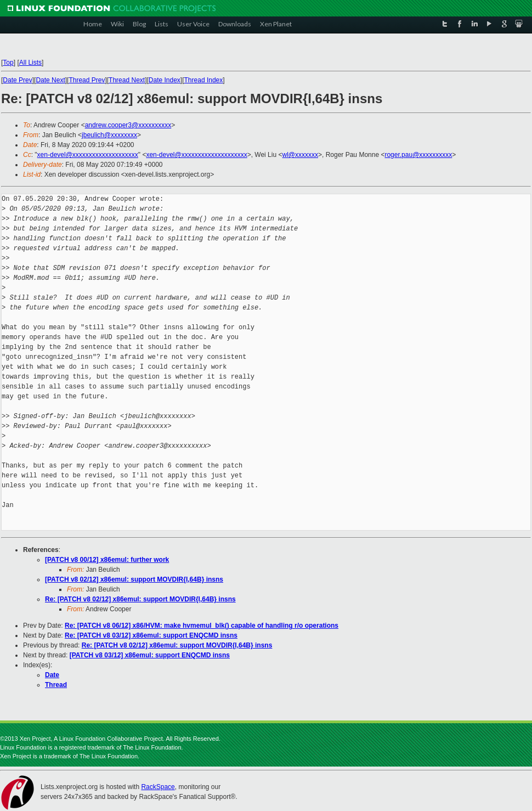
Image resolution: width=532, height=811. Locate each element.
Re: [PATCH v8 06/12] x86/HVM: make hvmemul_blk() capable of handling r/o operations (202, 626)
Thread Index (204, 80)
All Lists (30, 63)
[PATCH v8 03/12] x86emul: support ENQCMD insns (150, 655)
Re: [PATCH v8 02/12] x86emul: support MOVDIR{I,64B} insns (140, 599)
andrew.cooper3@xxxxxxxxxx (128, 125)
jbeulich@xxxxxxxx (109, 135)
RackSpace (158, 787)
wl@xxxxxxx (300, 155)
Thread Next (127, 80)
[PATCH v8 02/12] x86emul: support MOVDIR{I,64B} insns (134, 579)
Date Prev (17, 80)
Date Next (50, 80)
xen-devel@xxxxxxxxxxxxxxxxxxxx (88, 155)
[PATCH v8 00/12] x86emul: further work (107, 560)
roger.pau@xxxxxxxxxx (418, 155)
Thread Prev (87, 80)
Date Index (165, 80)
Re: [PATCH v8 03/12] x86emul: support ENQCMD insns (151, 635)
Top (8, 63)
